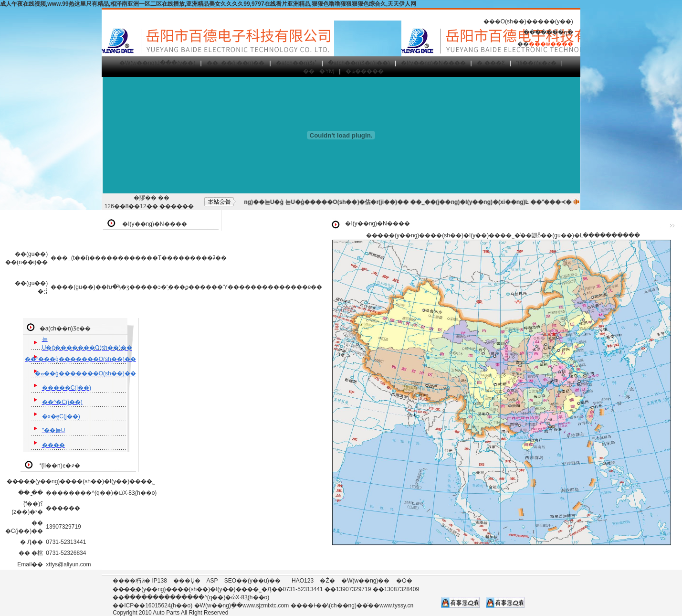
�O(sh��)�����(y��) (534, 21)
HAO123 (303, 581)
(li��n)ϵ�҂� (536, 63)
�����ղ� (554, 32)
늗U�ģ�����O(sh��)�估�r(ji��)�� (352, 202)
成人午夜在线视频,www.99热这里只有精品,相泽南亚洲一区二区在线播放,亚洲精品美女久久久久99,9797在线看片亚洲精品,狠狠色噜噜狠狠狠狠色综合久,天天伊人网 (208, 4)
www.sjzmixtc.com (266, 605)
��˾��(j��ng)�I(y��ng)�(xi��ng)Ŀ (475, 202)
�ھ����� (365, 71)
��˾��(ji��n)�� (236, 63)
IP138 (160, 581)
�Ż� (327, 581)
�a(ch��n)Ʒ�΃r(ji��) (359, 63)
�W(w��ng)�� (365, 581)
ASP (212, 581)
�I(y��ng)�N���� (433, 63)
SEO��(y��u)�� (252, 581)
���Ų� (187, 581)
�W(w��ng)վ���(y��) (157, 63)
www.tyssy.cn (396, 605)
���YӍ (319, 71)
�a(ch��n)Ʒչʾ (296, 63)
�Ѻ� (404, 581)
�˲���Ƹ (491, 63)
